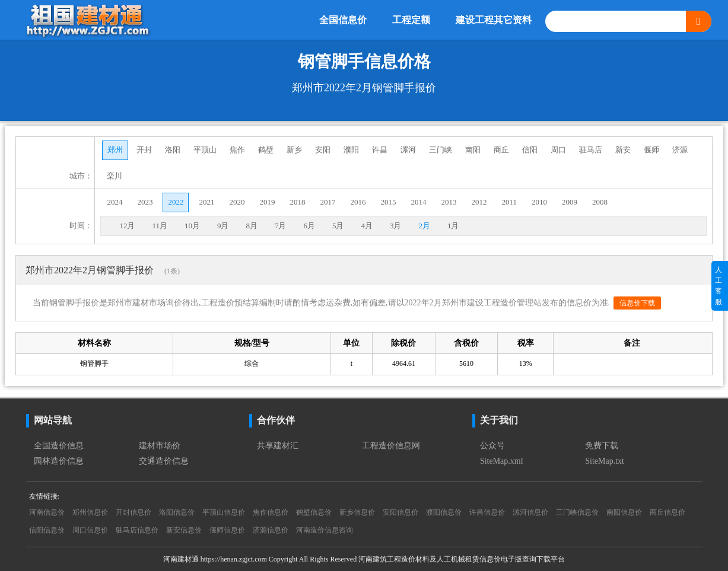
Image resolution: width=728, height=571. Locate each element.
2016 (358, 202)
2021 (206, 202)
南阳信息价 (624, 512)
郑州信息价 (90, 512)
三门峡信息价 (577, 512)
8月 (252, 226)
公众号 (492, 446)
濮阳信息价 (444, 512)
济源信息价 (271, 530)
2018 (297, 202)
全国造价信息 (59, 446)
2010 (539, 202)
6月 (309, 226)
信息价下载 (637, 303)
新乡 (294, 150)
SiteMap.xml (502, 461)
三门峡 (441, 150)
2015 (388, 202)
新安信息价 (184, 530)
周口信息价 (90, 530)
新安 (623, 150)
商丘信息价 (667, 512)
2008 (600, 202)
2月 (424, 226)
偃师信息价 (227, 530)
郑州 (115, 150)
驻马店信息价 (137, 530)
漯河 (408, 150)
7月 (281, 226)
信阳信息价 (47, 530)
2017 (328, 202)
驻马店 (591, 150)
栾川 (115, 176)
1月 (453, 226)
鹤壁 (266, 150)
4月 (367, 226)
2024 (115, 202)
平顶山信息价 (224, 512)
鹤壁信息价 (314, 512)
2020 (237, 202)
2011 (509, 202)
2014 (418, 202)
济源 (680, 150)
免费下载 (602, 446)
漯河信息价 (530, 512)
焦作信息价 (271, 512)
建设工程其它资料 (494, 20)
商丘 (501, 150)
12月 (127, 226)
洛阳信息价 (177, 512)
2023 (145, 202)
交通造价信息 (164, 461)
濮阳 (351, 150)
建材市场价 (160, 446)
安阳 (323, 150)
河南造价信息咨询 (325, 530)
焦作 (237, 150)
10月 (192, 226)
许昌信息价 (487, 512)
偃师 (651, 150)
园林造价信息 (59, 461)
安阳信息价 (400, 512)
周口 (558, 150)
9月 (223, 226)
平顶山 (205, 150)
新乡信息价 (357, 512)
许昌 (380, 150)
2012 (479, 202)
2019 (267, 202)
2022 (176, 202)
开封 (144, 150)
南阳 (473, 150)
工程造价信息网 (391, 446)
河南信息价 (47, 512)
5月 (338, 226)
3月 (396, 226)
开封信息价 (133, 512)
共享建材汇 (278, 446)
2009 (570, 202)
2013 (449, 202)
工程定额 (411, 20)
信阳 (530, 150)
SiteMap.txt (605, 461)
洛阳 (173, 150)
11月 (160, 226)
